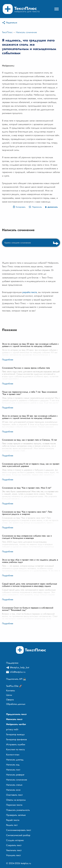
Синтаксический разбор (18, 835)
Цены (9, 695)
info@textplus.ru (18, 672)
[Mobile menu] (57, 9)
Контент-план (13, 755)
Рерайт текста (13, 820)
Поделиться (12, 23)
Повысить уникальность (18, 810)
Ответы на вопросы (16, 800)
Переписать (37, 207)
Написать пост (13, 770)
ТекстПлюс (7, 32)
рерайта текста (30, 292)
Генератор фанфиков (16, 739)
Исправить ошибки (16, 744)
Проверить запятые (16, 815)
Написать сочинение (26, 32)
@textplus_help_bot (20, 667)
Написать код (13, 765)
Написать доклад (15, 760)
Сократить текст (14, 845)
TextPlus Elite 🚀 (14, 686)
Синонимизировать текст (19, 830)
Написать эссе (13, 790)
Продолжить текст (16, 714)
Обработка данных (16, 704)
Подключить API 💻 (16, 679)
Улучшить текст (13, 855)
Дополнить (53, 207)
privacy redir (12, 729)
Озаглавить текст (14, 795)
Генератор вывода (15, 734)
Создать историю (15, 840)
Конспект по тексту (15, 749)
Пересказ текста (14, 805)
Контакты (11, 690)
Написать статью (14, 785)
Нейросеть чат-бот (16, 724)
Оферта (10, 700)
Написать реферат (15, 775)
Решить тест (12, 825)
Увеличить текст (14, 850)
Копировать (21, 207)
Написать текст (14, 719)
